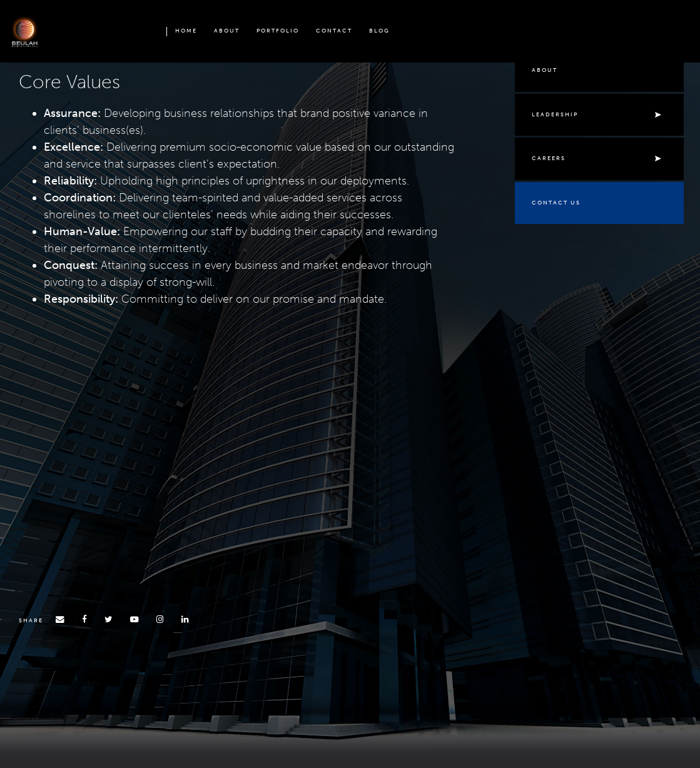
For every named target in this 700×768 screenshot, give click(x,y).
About (227, 31)
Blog (379, 31)
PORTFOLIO (278, 31)
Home (186, 31)
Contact (334, 31)
